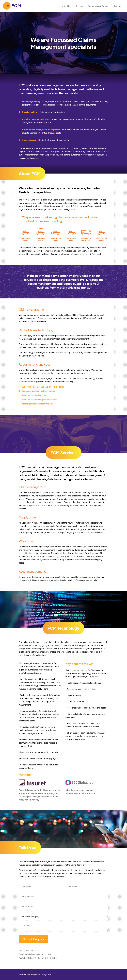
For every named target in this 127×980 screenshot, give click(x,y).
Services (79, 6)
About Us (66, 6)
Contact (118, 6)
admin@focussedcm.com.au (38, 954)
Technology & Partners (99, 6)
